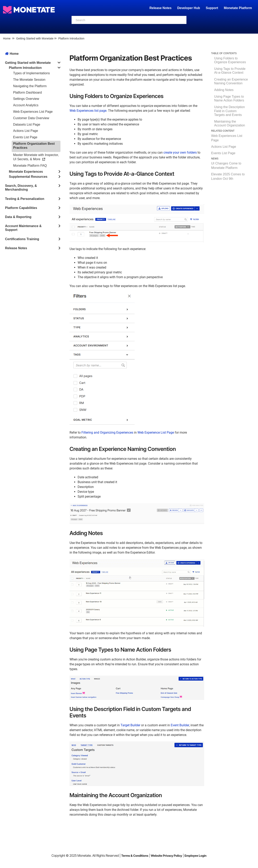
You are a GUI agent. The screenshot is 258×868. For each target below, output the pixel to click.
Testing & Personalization (25, 199)
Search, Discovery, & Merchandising (21, 188)
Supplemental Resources (28, 177)
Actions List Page (26, 131)
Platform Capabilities (21, 208)
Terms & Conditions (135, 856)
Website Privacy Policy (166, 856)
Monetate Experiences (26, 172)
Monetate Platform (238, 8)
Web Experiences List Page (33, 112)
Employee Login (195, 856)
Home (7, 38)
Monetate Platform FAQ (30, 166)
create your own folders (180, 152)
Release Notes (161, 8)
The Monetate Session (29, 80)
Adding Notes (224, 90)
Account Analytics (26, 105)
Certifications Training (22, 239)
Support (212, 8)
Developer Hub (189, 8)
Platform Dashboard (27, 92)
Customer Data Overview (31, 118)
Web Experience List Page (156, 432)
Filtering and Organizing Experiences (107, 432)
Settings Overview (26, 99)
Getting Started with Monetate (35, 38)
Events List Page (25, 137)
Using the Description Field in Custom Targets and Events (230, 111)
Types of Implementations (31, 73)
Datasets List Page (27, 125)
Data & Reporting (18, 217)
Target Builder (130, 725)
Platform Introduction (71, 38)
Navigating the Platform (30, 86)
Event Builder (180, 725)
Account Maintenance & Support (23, 228)
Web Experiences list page (88, 111)
